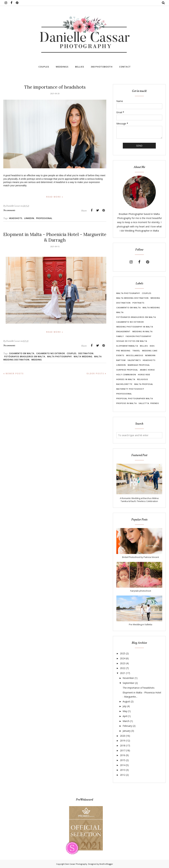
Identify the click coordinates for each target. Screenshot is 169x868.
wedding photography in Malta (135, 327)
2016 (123, 755)
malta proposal (144, 384)
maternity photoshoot (130, 389)
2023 (123, 663)
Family (120, 336)
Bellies (144, 346)
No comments (9, 210)
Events (120, 355)
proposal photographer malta (135, 398)
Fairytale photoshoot (141, 591)
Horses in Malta (126, 379)
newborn (150, 355)
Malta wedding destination (132, 298)
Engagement (123, 331)
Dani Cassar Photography (76, 864)
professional (44, 218)
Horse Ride (144, 375)
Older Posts (95, 374)
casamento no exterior (51, 353)
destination (86, 353)
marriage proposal (139, 365)
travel (136, 351)
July (124, 706)
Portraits (138, 303)
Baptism (121, 360)
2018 (123, 745)
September (128, 683)
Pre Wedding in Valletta (141, 624)
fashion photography (139, 336)
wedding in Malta (142, 331)
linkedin (29, 218)
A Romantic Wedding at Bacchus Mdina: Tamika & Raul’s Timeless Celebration (139, 500)
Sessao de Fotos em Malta (132, 341)
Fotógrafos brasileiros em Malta (25, 357)
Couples (72, 353)
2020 (123, 736)
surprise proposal (127, 370)
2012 (123, 775)
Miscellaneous (135, 355)
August (126, 701)
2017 (123, 750)
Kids (152, 346)
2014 (123, 765)
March (126, 721)
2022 (123, 668)
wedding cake (150, 351)
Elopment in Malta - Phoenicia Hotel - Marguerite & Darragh (55, 237)
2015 (123, 760)
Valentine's (134, 360)
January (127, 731)
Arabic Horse (147, 370)
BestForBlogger (106, 864)
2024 (123, 658)
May (125, 711)
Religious (143, 379)
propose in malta (127, 403)
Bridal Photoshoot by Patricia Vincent (141, 557)
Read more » (55, 197)
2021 (123, 673)
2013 (123, 770)
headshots (16, 218)
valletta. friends (149, 403)
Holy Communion (126, 375)
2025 (123, 653)
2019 (123, 741)
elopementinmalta (127, 346)
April (125, 716)
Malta (120, 312)
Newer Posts (15, 374)
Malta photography (59, 357)
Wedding (37, 360)
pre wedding (123, 351)
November (128, 678)
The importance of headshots (55, 87)
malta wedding (83, 357)
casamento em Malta (22, 353)
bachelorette (124, 384)
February (127, 726)
